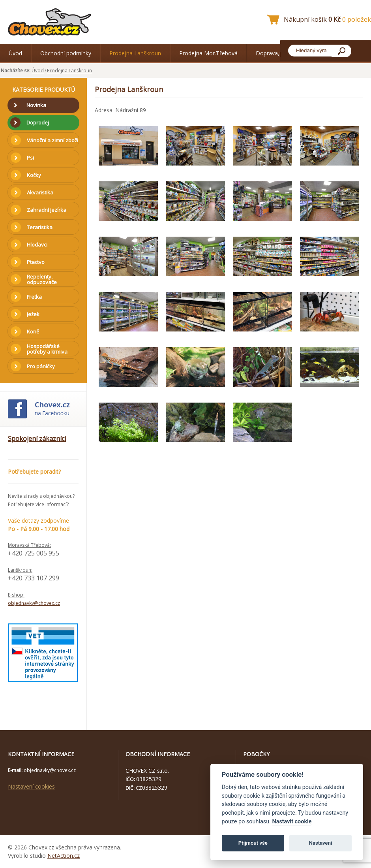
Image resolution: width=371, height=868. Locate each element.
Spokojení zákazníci (37, 439)
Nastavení (321, 843)
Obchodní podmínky (66, 53)
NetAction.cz (64, 856)
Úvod (15, 53)
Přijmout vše (253, 843)
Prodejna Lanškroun (135, 53)
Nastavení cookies (31, 786)
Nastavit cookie (292, 822)
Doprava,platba (275, 53)
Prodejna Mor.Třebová (208, 53)
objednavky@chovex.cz (34, 603)
